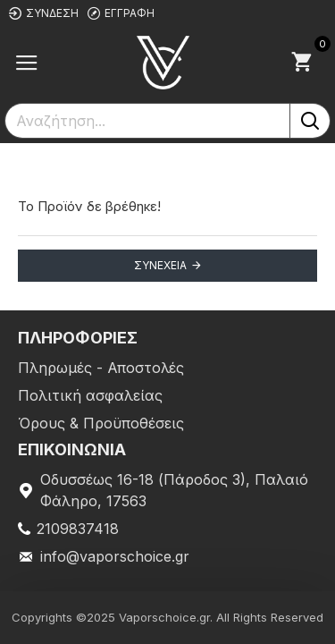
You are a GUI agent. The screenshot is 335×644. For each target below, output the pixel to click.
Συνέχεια (160, 265)
